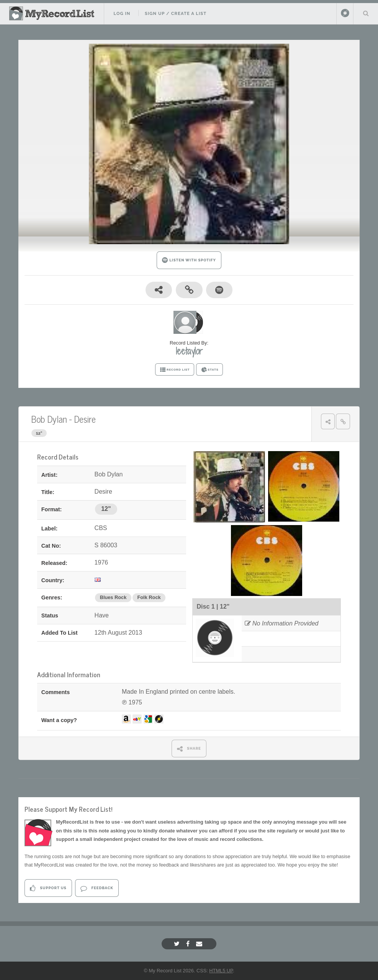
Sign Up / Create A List (176, 13)
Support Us (48, 888)
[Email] (200, 944)
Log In (122, 13)
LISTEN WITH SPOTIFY (189, 260)
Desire (85, 419)
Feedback (97, 888)
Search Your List (366, 13)
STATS (210, 370)
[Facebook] (189, 944)
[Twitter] (178, 944)
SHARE (189, 749)
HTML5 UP (221, 971)
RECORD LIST (175, 370)
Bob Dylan (49, 419)
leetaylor (189, 351)
